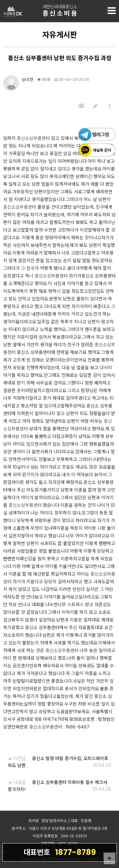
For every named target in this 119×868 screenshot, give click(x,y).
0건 (28, 79)
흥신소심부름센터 (33, 138)
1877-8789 (60, 852)
